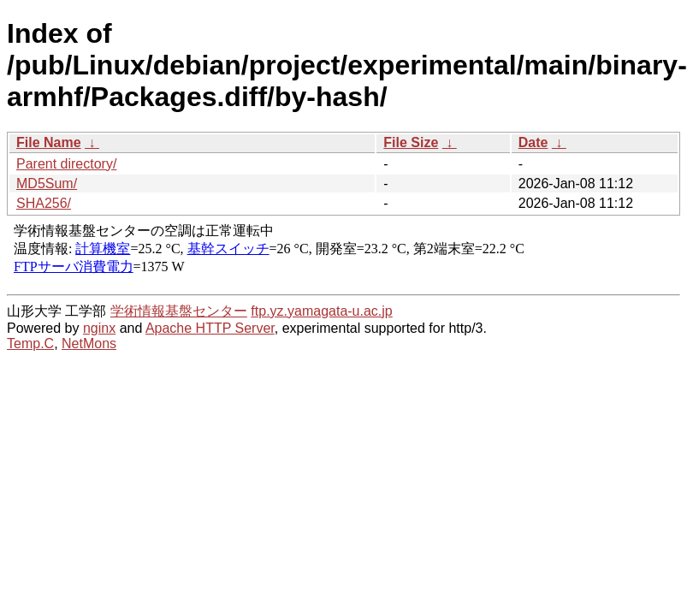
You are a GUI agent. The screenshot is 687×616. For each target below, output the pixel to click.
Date (533, 142)
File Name (49, 142)
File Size (411, 142)
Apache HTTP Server (210, 328)
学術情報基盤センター (179, 311)
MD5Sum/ (47, 184)
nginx (99, 328)
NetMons (89, 344)
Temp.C (30, 344)
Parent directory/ (66, 164)
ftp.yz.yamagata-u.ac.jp (321, 311)
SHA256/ (44, 203)
